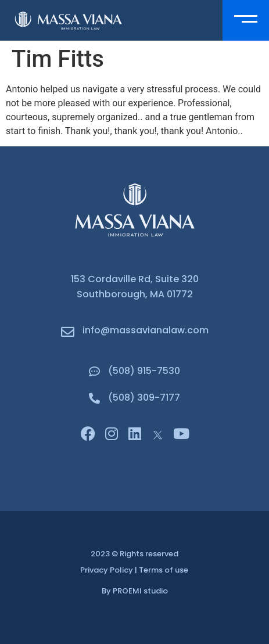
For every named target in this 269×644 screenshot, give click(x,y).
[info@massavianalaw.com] (68, 332)
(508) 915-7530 (144, 371)
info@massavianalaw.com (146, 330)
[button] (246, 20)
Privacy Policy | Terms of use (134, 570)
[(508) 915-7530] (94, 371)
